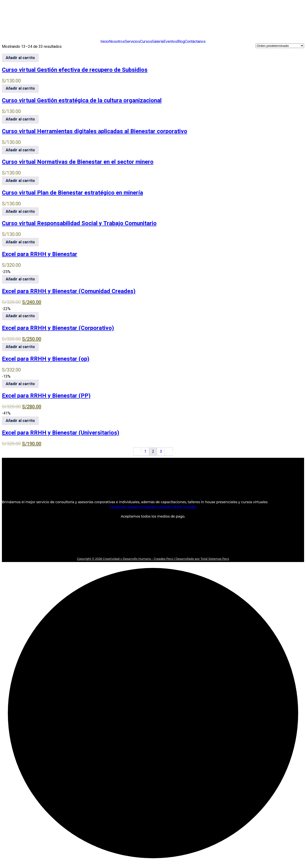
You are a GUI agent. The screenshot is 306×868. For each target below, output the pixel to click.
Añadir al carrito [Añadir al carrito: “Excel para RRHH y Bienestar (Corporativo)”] (20, 316)
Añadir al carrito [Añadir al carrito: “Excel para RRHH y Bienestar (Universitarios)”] (20, 421)
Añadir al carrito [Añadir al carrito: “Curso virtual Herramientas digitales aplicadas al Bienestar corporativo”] (20, 119)
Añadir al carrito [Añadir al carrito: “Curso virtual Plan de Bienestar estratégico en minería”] (20, 181)
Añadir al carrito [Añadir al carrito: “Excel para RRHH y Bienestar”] (20, 242)
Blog (181, 42)
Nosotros (117, 42)
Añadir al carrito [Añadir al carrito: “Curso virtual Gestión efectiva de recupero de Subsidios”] (20, 58)
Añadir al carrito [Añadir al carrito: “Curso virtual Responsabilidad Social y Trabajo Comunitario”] (20, 212)
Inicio (105, 42)
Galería (158, 42)
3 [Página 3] (161, 452)
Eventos (170, 42)
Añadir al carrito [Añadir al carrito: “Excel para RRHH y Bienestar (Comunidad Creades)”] (20, 279)
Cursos (146, 42)
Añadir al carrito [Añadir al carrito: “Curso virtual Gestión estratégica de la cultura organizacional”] (20, 88)
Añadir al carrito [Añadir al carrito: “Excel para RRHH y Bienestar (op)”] (20, 347)
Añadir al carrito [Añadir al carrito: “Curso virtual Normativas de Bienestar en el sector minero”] (20, 150)
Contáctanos (195, 42)
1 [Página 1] (145, 452)
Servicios (132, 42)
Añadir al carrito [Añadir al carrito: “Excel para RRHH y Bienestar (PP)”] (20, 384)
